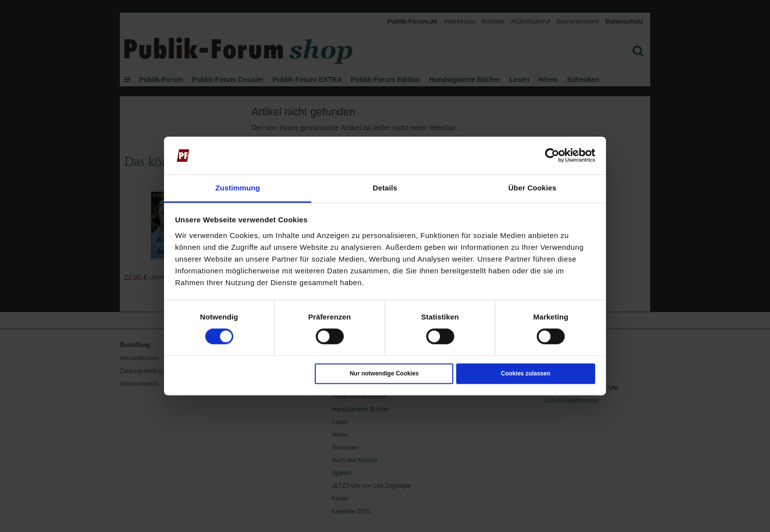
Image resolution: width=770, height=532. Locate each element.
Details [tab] (385, 188)
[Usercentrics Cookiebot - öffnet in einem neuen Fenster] (552, 156)
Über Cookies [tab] (532, 188)
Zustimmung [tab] (238, 188)
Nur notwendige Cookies (384, 373)
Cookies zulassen (526, 373)
